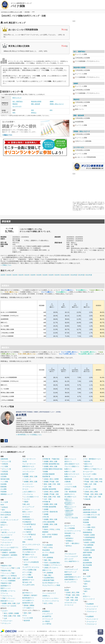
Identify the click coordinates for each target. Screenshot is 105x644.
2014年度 (74, 275)
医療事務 (50, 558)
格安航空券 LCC (28, 603)
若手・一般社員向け (73, 543)
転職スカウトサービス (72, 474)
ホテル (25, 615)
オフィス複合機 (28, 577)
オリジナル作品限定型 (31, 562)
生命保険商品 (87, 540)
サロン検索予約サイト (72, 561)
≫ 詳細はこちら (6, 265)
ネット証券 (4, 502)
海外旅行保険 (5, 479)
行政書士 (47, 565)
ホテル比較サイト (28, 600)
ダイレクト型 (6, 461)
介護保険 (86, 560)
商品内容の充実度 (36, 101)
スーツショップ (48, 619)
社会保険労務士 (55, 563)
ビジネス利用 (28, 618)
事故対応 (15, 104)
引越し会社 (26, 504)
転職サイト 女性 (70, 472)
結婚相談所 (68, 574)
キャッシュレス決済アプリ (9, 547)
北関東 (11, 613)
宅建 (45, 560)
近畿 (14, 578)
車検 (24, 542)
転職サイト (68, 469)
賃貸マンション (6, 588)
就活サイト (68, 461)
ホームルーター (88, 472)
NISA (2, 505)
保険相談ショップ (6, 494)
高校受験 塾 (46, 476)
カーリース (26, 514)
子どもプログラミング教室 (51, 585)
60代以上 (34, 113)
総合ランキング (17, 98)
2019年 (39, 275)
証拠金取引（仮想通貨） (10, 555)
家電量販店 (46, 611)
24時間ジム (46, 596)
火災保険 (3, 476)
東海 (9, 578)
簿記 (50, 560)
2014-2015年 (65, 275)
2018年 (45, 275)
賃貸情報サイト (6, 586)
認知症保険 (87, 555)
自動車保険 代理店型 (90, 512)
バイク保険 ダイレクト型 (91, 515)
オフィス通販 (27, 575)
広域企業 (87, 487)
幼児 (45, 547)
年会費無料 (6, 537)
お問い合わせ (52, 631)
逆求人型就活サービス (72, 464)
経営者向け (70, 538)
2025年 (3, 275)
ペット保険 (4, 482)
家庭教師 (45, 532)
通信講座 (45, 555)
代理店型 (5, 464)
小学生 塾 (45, 517)
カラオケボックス (70, 603)
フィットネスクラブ (49, 593)
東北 (5, 613)
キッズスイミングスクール (51, 601)
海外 (30, 613)
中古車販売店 (27, 522)
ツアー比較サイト (28, 608)
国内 (25, 613)
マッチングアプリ (70, 582)
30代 (32, 110)
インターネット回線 (90, 489)
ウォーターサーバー (29, 459)
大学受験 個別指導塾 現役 (51, 464)
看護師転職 (68, 479)
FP (45, 558)
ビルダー (5, 611)
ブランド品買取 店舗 (29, 570)
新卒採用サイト (70, 504)
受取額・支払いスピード (57, 104)
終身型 (87, 535)
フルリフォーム (7, 596)
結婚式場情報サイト (71, 579)
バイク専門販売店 (30, 534)
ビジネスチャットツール (73, 531)
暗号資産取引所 (6, 550)
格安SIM (87, 461)
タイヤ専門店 (47, 624)
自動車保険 (4, 459)
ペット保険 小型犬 (89, 527)
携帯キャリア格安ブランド (93, 469)
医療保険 (3, 487)
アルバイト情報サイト (72, 466)
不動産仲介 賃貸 (6, 583)
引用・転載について (64, 631)
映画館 (67, 590)
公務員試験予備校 (48, 580)
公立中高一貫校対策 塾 (50, 512)
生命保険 (3, 484)
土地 (18, 568)
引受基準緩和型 (90, 537)
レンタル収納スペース (31, 497)
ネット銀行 (4, 517)
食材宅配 (25, 474)
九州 (18, 578)
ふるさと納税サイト (29, 492)
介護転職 (67, 482)
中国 (101, 482)
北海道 (46, 479)
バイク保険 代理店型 (90, 517)
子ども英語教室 (48, 545)
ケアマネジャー (56, 565)
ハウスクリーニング (29, 469)
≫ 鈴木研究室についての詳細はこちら (29, 435)
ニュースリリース (30, 631)
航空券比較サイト (28, 598)
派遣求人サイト (70, 494)
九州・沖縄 (48, 487)
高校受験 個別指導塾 (49, 489)
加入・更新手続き (18, 101)
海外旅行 (34, 595)
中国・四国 (17, 616)
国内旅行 (27, 595)
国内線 (26, 605)
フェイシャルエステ (71, 556)
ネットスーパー (28, 484)
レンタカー (26, 509)
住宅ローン (4, 525)
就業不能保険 (87, 552)
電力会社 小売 (27, 582)
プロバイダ (87, 476)
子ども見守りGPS (28, 585)
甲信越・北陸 (54, 482)
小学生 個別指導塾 (48, 522)
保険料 (52, 101)
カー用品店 (46, 621)
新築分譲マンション (7, 601)
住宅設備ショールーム (8, 591)
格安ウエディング (70, 572)
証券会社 (5, 507)
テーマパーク (69, 605)
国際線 (32, 605)
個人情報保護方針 (42, 631)
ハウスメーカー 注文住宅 (8, 606)
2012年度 (89, 275)
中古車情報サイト (28, 519)
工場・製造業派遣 (70, 492)
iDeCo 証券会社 (6, 515)
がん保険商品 (87, 547)
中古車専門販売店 (30, 524)
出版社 (26, 565)
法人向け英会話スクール (50, 583)
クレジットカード (6, 535)
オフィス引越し (28, 572)
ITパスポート (54, 568)
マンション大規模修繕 (8, 581)
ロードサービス (17, 106)
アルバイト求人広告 (71, 518)
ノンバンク (12, 532)
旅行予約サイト (28, 593)
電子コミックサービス (30, 557)
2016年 (51, 275)
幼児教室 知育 (47, 537)
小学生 (58, 529)
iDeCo (85, 586)
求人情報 (74, 631)
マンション (6, 568)
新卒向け (69, 546)
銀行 (3, 510)
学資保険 (3, 492)
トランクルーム (28, 494)
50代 (14, 113)
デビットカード (6, 545)
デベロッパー (6, 623)
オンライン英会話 (48, 552)
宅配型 (26, 502)
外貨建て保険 (87, 558)
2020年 (33, 275)
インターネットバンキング (9, 520)
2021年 (27, 275)
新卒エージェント (70, 507)
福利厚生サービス (28, 580)
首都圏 (4, 578)
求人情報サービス (70, 497)
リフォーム (4, 593)
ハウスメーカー (7, 621)
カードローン (5, 530)
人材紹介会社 (69, 511)
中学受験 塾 (46, 502)
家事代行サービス (28, 466)
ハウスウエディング (71, 569)
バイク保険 (4, 466)
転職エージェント (70, 476)
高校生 (46, 529)
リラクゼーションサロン (50, 598)
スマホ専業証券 (6, 512)
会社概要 (21, 631)
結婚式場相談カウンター (73, 577)
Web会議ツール (70, 533)
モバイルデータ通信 (90, 474)
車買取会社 (26, 517)
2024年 (9, 275)
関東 (78, 592)
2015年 (57, 275)
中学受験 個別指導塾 (49, 507)
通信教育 (45, 527)
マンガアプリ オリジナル (31, 567)
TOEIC (46, 563)
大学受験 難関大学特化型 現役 (52, 469)
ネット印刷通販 (70, 528)
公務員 (46, 568)
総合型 (26, 560)
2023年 (15, 275)
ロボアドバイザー (6, 558)
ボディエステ (69, 559)
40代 (51, 110)
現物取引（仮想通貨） (9, 552)
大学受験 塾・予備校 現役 (51, 459)
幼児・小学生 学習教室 (50, 534)
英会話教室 (46, 550)
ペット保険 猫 (88, 530)
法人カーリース (70, 526)
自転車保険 (4, 474)
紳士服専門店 (47, 616)
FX (1, 527)
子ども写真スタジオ (29, 552)
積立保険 (86, 570)
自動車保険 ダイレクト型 (91, 510)
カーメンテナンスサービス (31, 545)
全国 (76, 600)
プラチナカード (92, 612)
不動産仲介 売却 (6, 566)
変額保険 (86, 568)
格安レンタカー (28, 512)
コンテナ (27, 499)
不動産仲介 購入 (6, 571)
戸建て (13, 568)
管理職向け (70, 541)
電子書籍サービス (28, 555)
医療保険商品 (87, 532)
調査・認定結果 (36, 104)
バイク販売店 (27, 532)
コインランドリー (28, 472)
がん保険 (3, 489)
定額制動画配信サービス (31, 550)
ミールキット (27, 479)
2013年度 (81, 275)
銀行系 (4, 532)
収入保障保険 (89, 545)
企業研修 (67, 536)
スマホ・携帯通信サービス (92, 459)
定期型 (93, 535)
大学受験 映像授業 (48, 474)
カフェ (25, 547)
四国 (86, 484)
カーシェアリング (28, 507)
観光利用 (27, 621)
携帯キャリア (89, 466)
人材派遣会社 (69, 515)
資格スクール (47, 570)
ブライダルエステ (70, 554)
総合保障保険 (87, 563)
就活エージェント (70, 459)
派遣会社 (67, 489)
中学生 (52, 529)
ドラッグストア (48, 614)
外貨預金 (3, 522)
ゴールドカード (7, 542)
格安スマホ (88, 464)
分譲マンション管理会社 (9, 576)
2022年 (21, 275)
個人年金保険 (87, 565)
